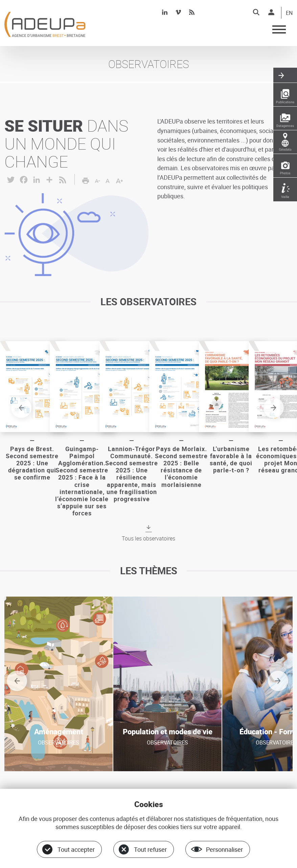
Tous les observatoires (148, 538)
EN (289, 13)
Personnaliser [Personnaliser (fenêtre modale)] (224, 849)
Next (275, 409)
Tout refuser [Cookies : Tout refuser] (150, 849)
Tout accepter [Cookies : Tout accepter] (76, 849)
